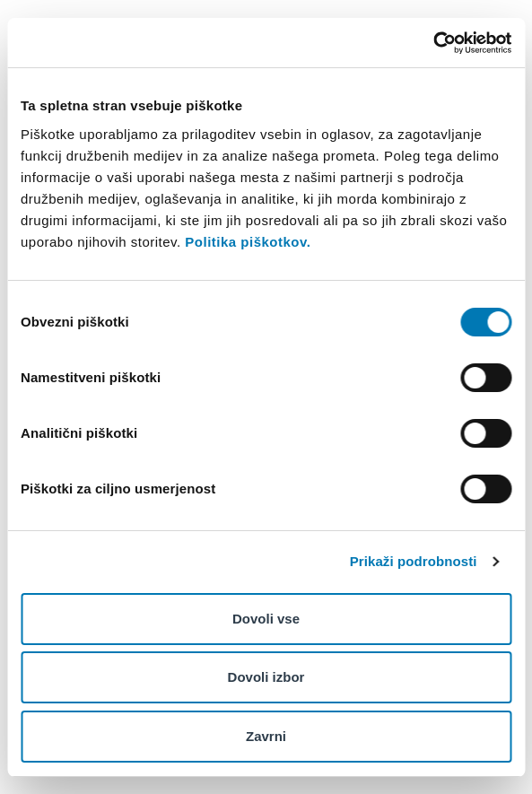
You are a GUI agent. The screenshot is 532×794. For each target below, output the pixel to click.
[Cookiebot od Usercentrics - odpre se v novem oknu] (433, 43)
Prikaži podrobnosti (414, 561)
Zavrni (266, 736)
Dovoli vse (266, 619)
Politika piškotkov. (248, 242)
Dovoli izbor (266, 677)
